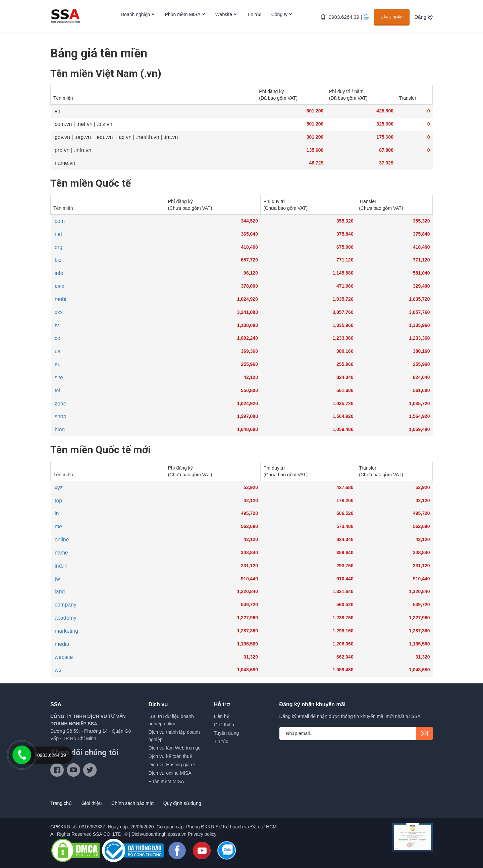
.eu (57, 364)
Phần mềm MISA (182, 21)
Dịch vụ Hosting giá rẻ (172, 765)
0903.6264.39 (347, 21)
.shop (60, 416)
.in (56, 513)
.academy (65, 618)
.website (63, 657)
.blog (59, 429)
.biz (58, 260)
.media (61, 644)
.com (59, 221)
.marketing (66, 631)
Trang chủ (61, 803)
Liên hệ (222, 716)
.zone (60, 404)
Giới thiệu (224, 725)
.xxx (58, 312)
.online (61, 540)
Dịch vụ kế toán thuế (170, 756)
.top (58, 501)
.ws (57, 670)
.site (58, 377)
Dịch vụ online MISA (170, 773)
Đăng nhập (393, 20)
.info (58, 273)
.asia (59, 286)
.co (57, 338)
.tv (56, 325)
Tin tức (254, 21)
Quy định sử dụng (182, 803)
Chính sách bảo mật (132, 803)
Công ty (279, 21)
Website (224, 21)
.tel (57, 391)
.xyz (58, 488)
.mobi (60, 299)
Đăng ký (424, 21)
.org (58, 247)
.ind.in (61, 566)
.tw (57, 579)
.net (58, 234)
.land (59, 592)
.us (57, 351)
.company (65, 605)
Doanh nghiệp (135, 21)
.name (61, 553)
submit (424, 733)
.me (58, 526)
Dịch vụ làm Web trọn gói (175, 748)
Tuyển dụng (227, 733)
